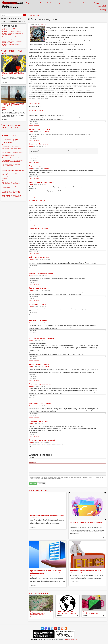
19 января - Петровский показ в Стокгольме (12, 31)
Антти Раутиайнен (34, 518)
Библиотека (87, 3)
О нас (54, 641)
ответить (31, 126)
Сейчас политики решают (39, 257)
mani (46, 113)
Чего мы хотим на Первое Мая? (9, 168)
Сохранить (33, 484)
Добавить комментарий (34, 103)
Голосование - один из (38, 304)
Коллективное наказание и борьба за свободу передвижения (47, 516)
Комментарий (33, 462)
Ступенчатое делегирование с (41, 166)
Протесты (69, 102)
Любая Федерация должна (39, 364)
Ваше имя (32, 457)
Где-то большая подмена (39, 288)
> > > (14, 199)
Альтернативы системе (34, 15)
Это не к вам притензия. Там (40, 384)
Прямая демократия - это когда (41, 273)
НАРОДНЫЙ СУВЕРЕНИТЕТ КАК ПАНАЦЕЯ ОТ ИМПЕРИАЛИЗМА (66, 613)
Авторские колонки (38, 490)
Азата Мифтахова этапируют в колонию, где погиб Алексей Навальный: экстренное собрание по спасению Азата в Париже (12, 191)
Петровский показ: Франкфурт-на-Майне (11, 39)
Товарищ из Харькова (35, 617)
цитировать (37, 126)
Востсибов (44, 25)
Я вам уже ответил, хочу (39, 421)
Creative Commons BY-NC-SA (70, 639)
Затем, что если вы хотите (39, 229)
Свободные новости (39, 593)
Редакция (4, 76)
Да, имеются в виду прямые (40, 129)
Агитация (78, 3)
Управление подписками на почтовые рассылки (13, 130)
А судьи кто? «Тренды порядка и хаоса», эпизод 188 (11, 29)
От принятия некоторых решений (42, 440)
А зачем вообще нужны (38, 201)
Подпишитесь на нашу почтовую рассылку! (12, 126)
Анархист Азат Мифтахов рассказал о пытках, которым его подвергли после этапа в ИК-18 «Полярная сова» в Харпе (13, 105)
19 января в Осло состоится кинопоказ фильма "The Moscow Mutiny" (13, 34)
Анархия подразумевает (38, 320)
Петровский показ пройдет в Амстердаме (11, 37)
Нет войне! (44, 3)
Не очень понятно (36, 111)
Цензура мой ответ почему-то (41, 403)
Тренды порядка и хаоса (58, 3)
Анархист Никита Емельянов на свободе (11, 158)
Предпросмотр (41, 484)
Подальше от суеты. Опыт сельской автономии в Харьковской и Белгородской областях (41, 613)
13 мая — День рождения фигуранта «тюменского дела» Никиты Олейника (13, 73)
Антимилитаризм (55, 102)
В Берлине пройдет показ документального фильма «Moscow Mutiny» (12, 42)
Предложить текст (32, 3)
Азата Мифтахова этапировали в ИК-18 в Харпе (13, 171)
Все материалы (10, 136)
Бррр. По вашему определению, (42, 182)
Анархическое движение (45, 102)
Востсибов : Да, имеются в (39, 144)
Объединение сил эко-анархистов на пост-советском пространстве (93, 613)
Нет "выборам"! (63, 102)
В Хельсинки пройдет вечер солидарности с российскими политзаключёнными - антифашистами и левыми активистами (12, 182)
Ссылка (31, 113)
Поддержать (98, 3)
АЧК (70, 3)
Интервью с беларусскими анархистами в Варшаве (12, 45)
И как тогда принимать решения (41, 338)
